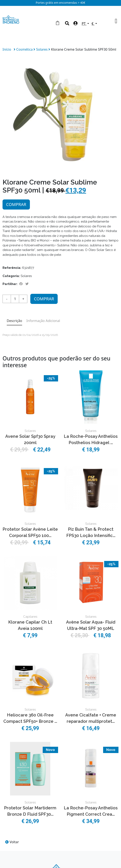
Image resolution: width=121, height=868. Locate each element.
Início (7, 49)
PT (84, 24)
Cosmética (25, 49)
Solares (42, 49)
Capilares (30, 617)
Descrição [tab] (14, 321)
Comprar (16, 204)
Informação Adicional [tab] (43, 321)
